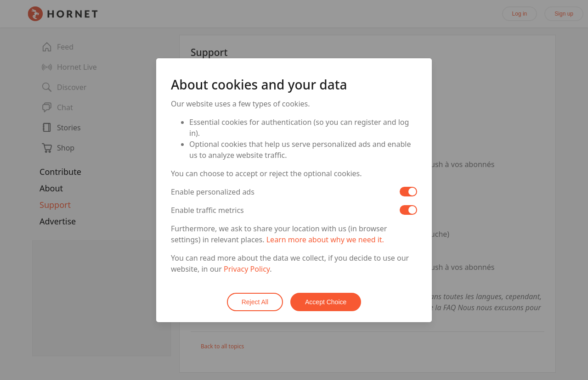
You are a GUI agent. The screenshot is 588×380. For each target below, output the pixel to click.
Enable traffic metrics (207, 210)
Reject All (255, 302)
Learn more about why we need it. (325, 240)
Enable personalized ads (213, 192)
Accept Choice (326, 302)
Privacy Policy (247, 269)
